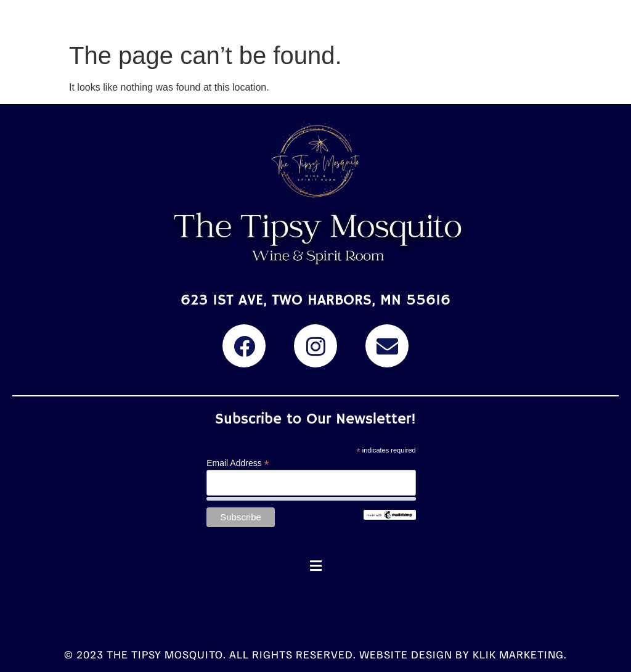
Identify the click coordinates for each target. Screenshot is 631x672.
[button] (315, 566)
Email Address (238, 463)
